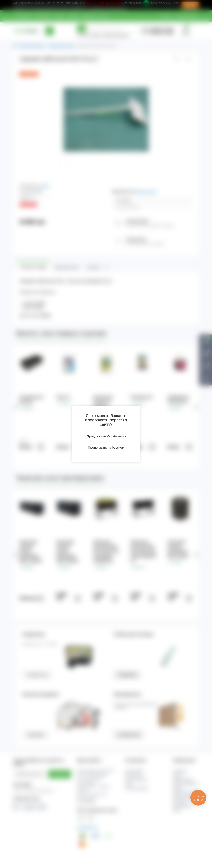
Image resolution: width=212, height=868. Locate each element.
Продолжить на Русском (106, 448)
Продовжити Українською (106, 436)
